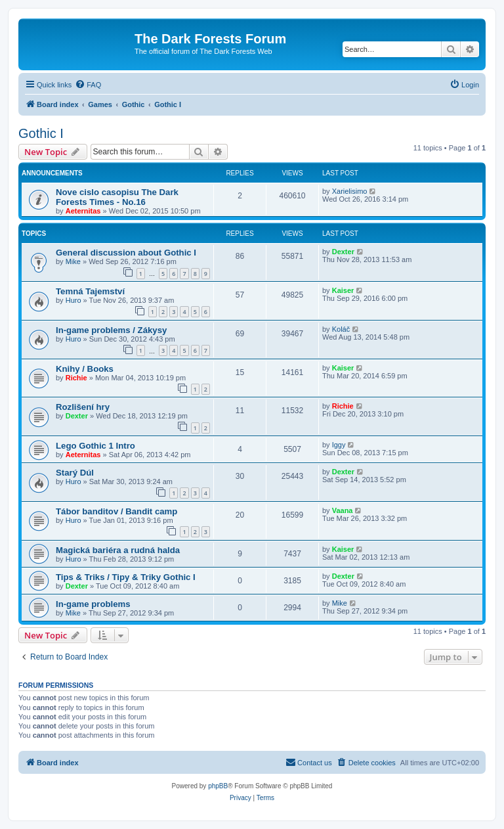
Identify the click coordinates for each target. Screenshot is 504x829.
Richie (76, 378)
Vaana (343, 510)
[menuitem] (88, 85)
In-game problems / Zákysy (111, 330)
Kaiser (343, 290)
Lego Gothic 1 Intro (95, 446)
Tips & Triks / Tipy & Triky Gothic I (126, 577)
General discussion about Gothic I (126, 253)
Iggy (339, 445)
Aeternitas (83, 211)
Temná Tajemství (90, 291)
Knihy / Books (85, 369)
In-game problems (93, 604)
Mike (73, 261)
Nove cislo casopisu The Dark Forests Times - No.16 (117, 197)
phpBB (218, 786)
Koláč (341, 329)
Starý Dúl (75, 473)
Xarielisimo (350, 191)
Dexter (343, 252)
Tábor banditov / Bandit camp (116, 511)
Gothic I (41, 133)
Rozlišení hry (83, 407)
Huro (73, 300)
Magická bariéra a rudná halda (118, 550)
